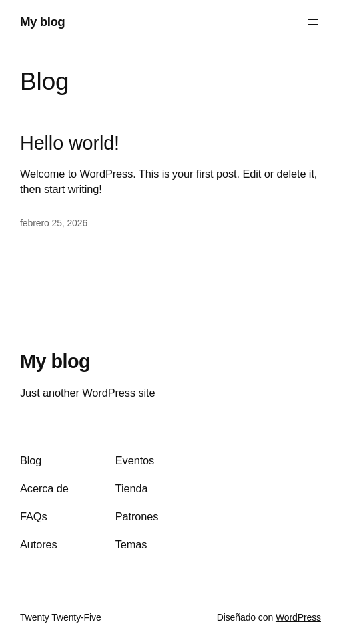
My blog (42, 22)
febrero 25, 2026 (54, 223)
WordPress (298, 617)
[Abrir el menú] (313, 22)
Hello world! (70, 143)
